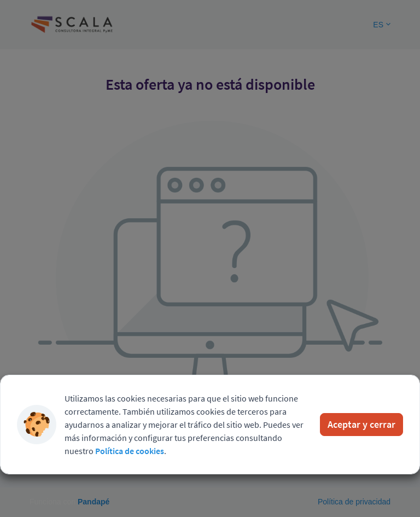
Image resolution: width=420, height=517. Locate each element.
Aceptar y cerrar (361, 424)
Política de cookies (130, 451)
